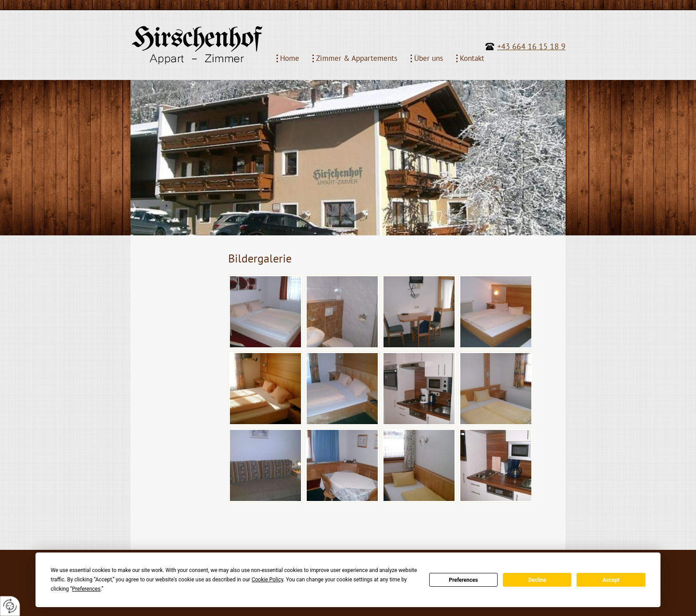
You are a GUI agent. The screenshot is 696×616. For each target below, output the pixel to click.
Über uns (429, 58)
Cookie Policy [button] (267, 580)
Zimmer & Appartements (357, 58)
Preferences (463, 580)
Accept (611, 580)
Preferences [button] (86, 589)
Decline (537, 580)
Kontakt (472, 58)
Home (290, 58)
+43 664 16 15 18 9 (531, 46)
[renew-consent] (10, 606)
